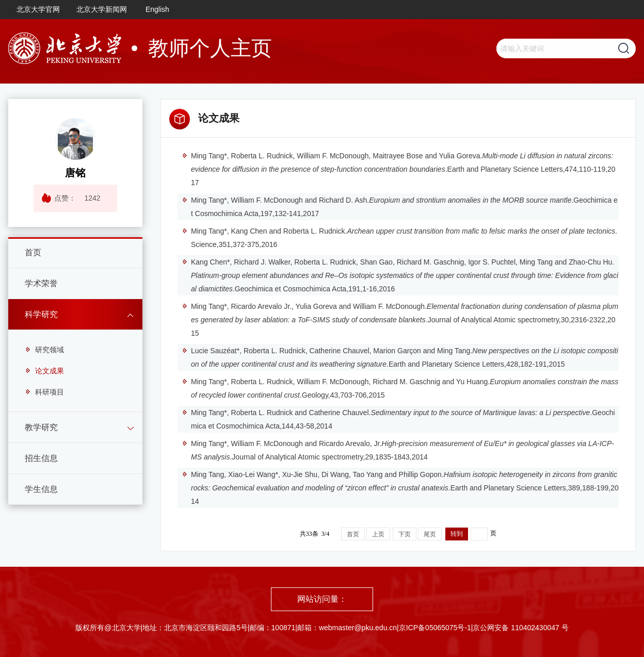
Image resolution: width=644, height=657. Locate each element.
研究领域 (44, 350)
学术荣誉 (41, 283)
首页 (33, 252)
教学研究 (41, 427)
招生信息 (41, 458)
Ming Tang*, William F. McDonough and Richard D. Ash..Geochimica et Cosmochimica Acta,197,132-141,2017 (400, 207)
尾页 (430, 534)
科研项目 (44, 392)
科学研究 (41, 314)
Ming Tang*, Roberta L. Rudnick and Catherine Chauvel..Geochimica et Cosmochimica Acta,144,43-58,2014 (398, 419)
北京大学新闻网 (102, 9)
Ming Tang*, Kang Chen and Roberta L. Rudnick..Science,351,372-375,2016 (399, 238)
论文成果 (44, 371)
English (157, 9)
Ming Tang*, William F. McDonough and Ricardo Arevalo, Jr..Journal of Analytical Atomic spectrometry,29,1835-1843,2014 (398, 450)
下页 (405, 534)
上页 (378, 534)
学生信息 (41, 489)
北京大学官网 (38, 9)
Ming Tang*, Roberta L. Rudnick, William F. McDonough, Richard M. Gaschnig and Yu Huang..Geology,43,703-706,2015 (400, 388)
